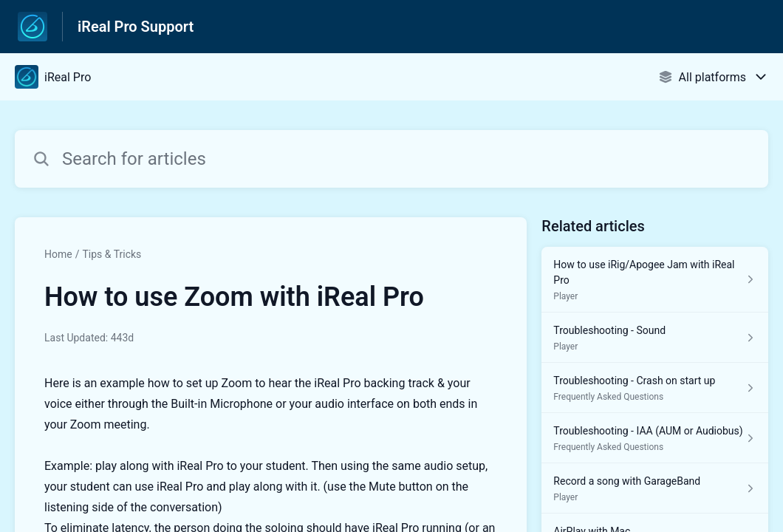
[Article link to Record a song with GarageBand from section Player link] (655, 488)
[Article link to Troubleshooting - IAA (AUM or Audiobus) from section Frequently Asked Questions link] (655, 438)
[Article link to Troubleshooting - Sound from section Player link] (655, 338)
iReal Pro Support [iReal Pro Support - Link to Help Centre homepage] (136, 27)
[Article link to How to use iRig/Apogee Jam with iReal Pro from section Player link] (655, 280)
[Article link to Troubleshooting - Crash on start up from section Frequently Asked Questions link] (655, 388)
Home (58, 254)
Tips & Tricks (112, 254)
